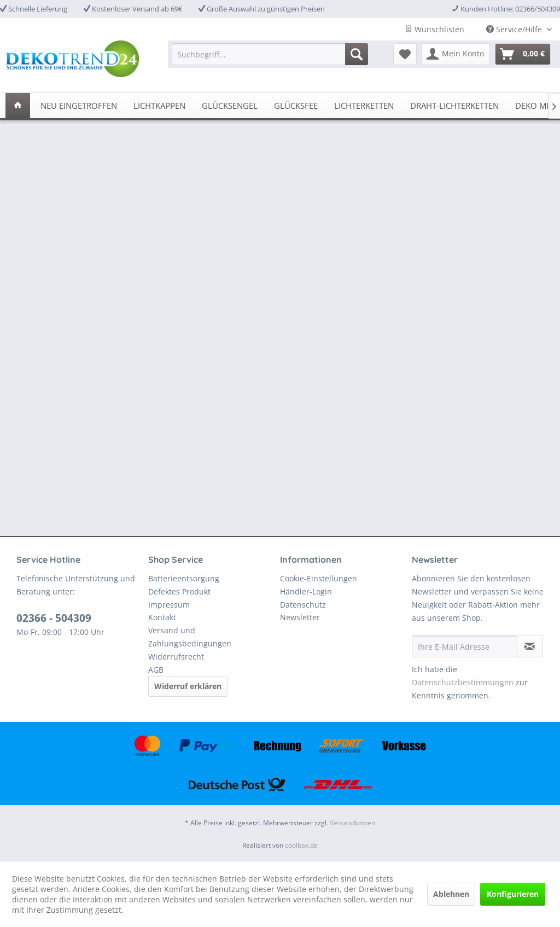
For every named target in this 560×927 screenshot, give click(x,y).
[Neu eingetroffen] (79, 106)
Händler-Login (306, 591)
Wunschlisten (434, 29)
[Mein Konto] (456, 54)
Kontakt (162, 617)
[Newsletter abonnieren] (530, 646)
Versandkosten (352, 823)
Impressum (169, 605)
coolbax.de (301, 845)
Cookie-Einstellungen (319, 578)
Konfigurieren (513, 894)
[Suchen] (357, 54)
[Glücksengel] (230, 106)
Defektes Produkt (179, 591)
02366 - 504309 (54, 618)
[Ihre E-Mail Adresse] (465, 646)
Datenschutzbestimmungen (463, 682)
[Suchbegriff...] (270, 54)
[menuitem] (270, 54)
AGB (156, 670)
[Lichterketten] (364, 106)
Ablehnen (451, 894)
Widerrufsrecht (176, 657)
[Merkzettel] (405, 54)
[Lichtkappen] (159, 106)
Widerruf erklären (188, 686)
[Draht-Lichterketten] (454, 106)
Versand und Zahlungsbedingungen (190, 637)
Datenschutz (303, 605)
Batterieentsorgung (184, 578)
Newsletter (300, 617)
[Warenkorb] (523, 54)
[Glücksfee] (296, 106)
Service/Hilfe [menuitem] (515, 29)
